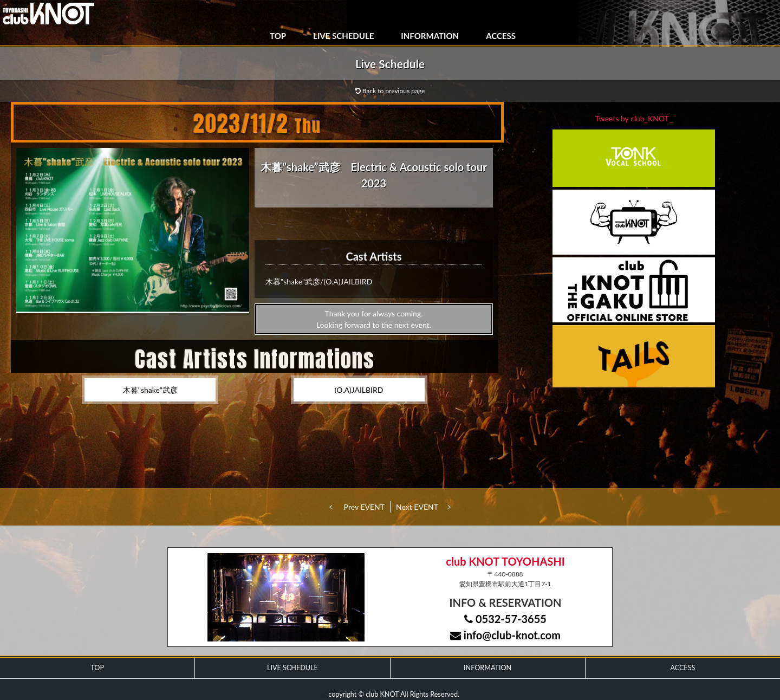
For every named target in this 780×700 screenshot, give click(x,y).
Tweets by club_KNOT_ (634, 118)
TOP (278, 36)
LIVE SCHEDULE (343, 36)
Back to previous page (390, 91)
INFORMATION (430, 36)
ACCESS (501, 36)
